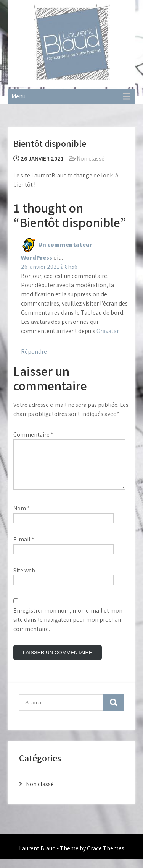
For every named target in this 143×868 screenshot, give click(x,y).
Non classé (91, 158)
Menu (18, 96)
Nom (22, 518)
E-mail (24, 549)
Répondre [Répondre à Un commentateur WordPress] (34, 352)
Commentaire (33, 435)
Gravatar (108, 331)
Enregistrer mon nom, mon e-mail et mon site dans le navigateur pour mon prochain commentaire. (68, 629)
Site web (24, 579)
